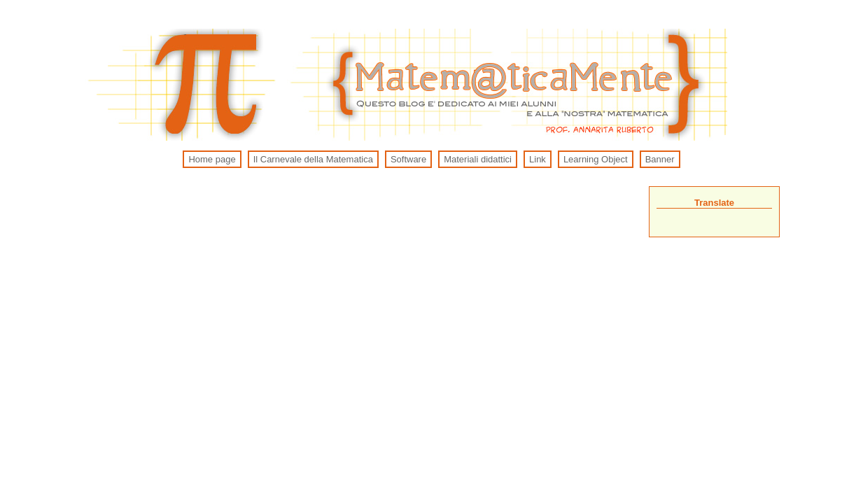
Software (408, 159)
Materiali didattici (478, 159)
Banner (660, 159)
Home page (212, 159)
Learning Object (596, 159)
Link (538, 159)
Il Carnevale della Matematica (313, 159)
